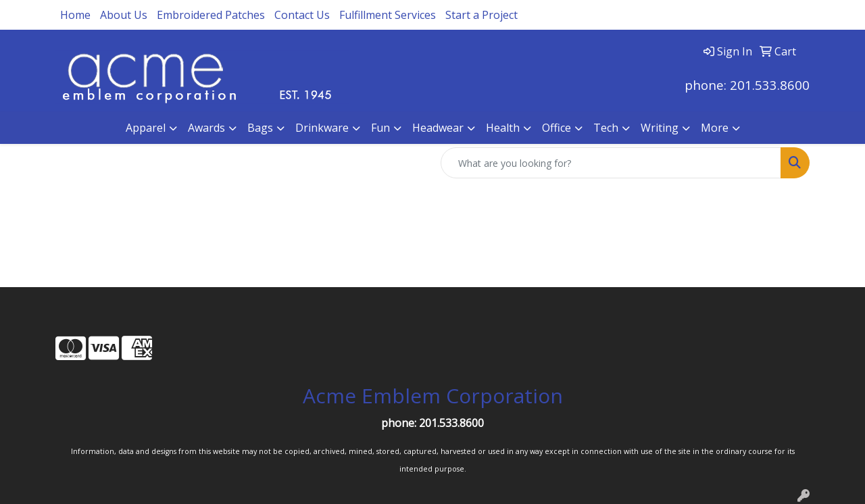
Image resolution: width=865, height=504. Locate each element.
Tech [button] (606, 128)
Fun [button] (380, 128)
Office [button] (557, 128)
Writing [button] (660, 128)
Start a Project (481, 15)
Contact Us (302, 15)
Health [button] (503, 128)
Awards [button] (206, 128)
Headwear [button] (438, 128)
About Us (124, 15)
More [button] (715, 128)
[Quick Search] (611, 163)
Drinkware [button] (322, 128)
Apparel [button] (146, 128)
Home (75, 15)
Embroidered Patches (211, 15)
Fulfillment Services (388, 15)
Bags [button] (260, 128)
